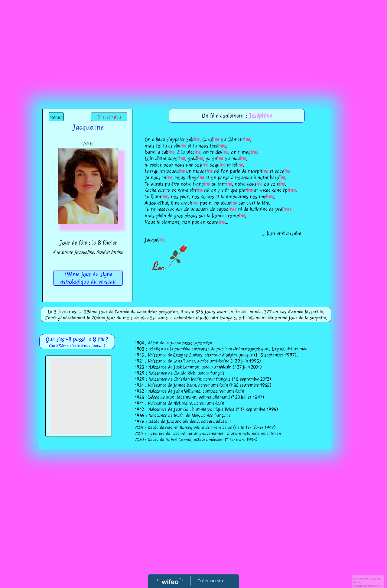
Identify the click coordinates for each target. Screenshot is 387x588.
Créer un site (211, 580)
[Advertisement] (193, 45)
